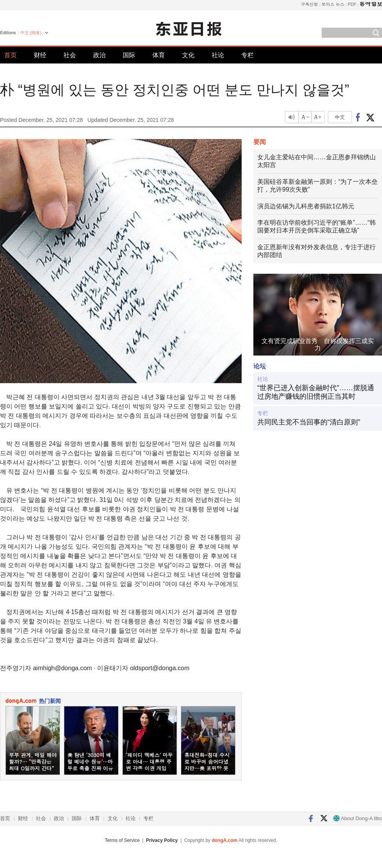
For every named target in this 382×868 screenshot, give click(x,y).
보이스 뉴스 (333, 4)
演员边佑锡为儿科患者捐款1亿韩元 (306, 206)
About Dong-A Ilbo (358, 818)
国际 (129, 55)
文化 (188, 55)
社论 (218, 55)
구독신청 (309, 4)
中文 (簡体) (31, 33)
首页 (11, 55)
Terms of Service (122, 840)
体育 (159, 55)
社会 (70, 55)
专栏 (248, 55)
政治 (99, 55)
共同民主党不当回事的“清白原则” (309, 422)
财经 (40, 55)
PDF (352, 4)
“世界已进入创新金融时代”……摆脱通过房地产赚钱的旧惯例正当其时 (316, 392)
